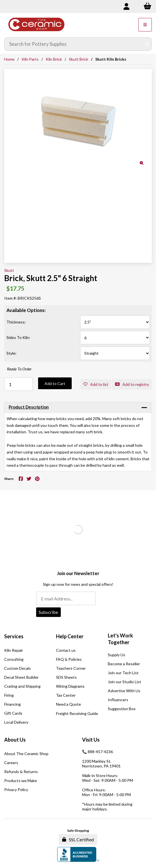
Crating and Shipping (22, 686)
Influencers (118, 700)
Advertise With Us (124, 691)
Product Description (29, 407)
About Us (15, 740)
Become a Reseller (124, 664)
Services (14, 636)
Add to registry (132, 384)
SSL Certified (78, 839)
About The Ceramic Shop (26, 754)
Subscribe (48, 612)
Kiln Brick (54, 59)
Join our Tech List (123, 673)
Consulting (14, 659)
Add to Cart (55, 383)
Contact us (66, 650)
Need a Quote (68, 704)
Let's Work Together (120, 639)
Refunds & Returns (21, 772)
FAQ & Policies (69, 659)
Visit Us (91, 740)
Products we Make (21, 781)
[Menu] (145, 25)
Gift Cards (13, 713)
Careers (11, 763)
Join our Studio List (124, 682)
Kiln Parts (30, 59)
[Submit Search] (147, 44)
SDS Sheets (66, 677)
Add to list (96, 384)
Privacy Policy (16, 790)
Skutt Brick (79, 59)
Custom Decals (18, 668)
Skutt (9, 270)
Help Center (70, 636)
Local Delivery (16, 722)
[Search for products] (74, 44)
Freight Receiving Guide (77, 713)
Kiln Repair (14, 650)
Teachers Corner (71, 668)
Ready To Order (19, 369)
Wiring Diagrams (70, 686)
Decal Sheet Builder (21, 677)
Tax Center (66, 695)
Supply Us (117, 655)
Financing (12, 704)
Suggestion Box (122, 709)
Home (9, 59)
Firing (9, 695)
